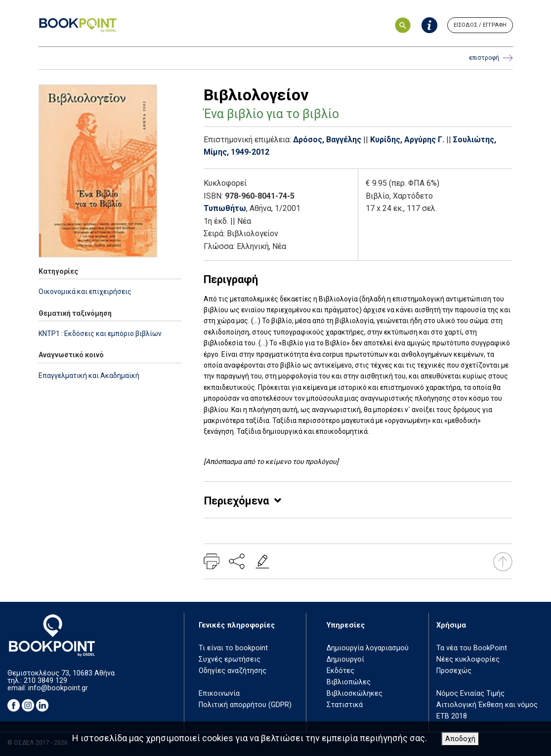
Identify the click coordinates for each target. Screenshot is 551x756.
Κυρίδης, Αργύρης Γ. (407, 140)
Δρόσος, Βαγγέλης (327, 140)
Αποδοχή (460, 739)
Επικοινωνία (219, 693)
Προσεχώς (454, 671)
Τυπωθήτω (225, 208)
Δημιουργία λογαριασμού (368, 648)
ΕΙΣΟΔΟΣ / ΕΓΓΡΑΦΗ (480, 25)
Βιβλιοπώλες (349, 682)
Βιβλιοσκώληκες (355, 693)
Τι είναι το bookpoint (233, 648)
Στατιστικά (345, 705)
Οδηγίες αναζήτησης (233, 671)
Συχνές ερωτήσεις (230, 659)
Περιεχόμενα (236, 501)
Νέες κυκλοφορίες (468, 659)
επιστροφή (491, 58)
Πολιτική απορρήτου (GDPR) (245, 705)
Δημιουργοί (345, 659)
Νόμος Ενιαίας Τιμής (470, 693)
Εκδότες (340, 671)
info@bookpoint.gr (58, 688)
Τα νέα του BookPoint (472, 648)
